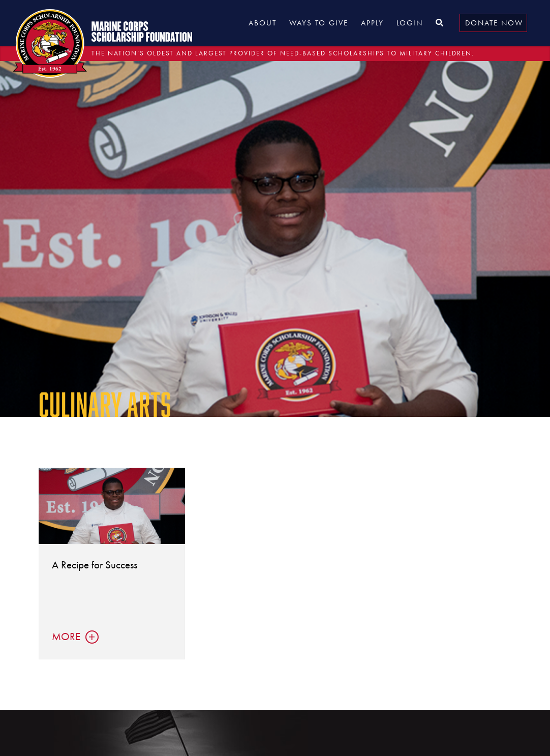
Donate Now (494, 23)
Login (410, 23)
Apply (372, 23)
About (263, 23)
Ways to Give (319, 23)
